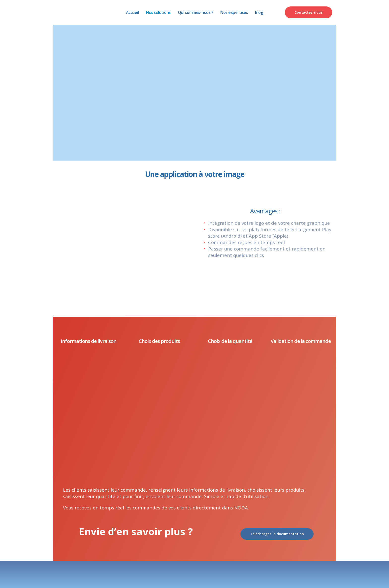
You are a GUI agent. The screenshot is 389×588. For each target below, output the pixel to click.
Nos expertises (234, 12)
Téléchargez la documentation (277, 534)
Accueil (132, 12)
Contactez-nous (308, 12)
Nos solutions (158, 12)
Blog (259, 12)
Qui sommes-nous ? (196, 12)
